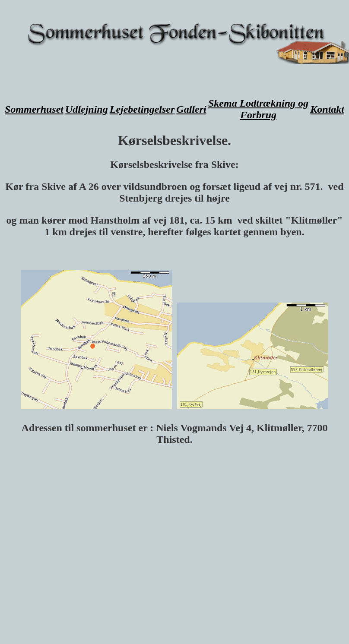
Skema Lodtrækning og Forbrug (258, 109)
